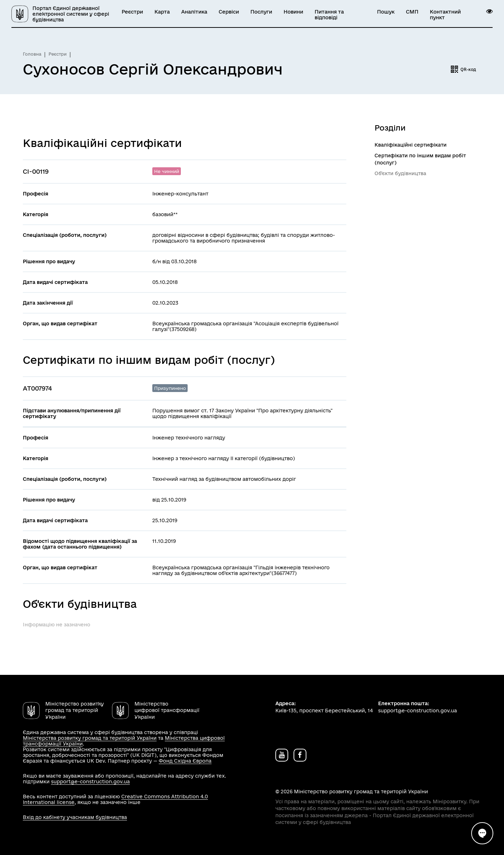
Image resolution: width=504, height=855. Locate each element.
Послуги (261, 12)
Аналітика (194, 12)
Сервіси (229, 12)
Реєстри (132, 12)
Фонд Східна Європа (185, 761)
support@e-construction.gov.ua (90, 782)
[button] (489, 11)
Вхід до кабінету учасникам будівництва (75, 817)
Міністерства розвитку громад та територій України (90, 738)
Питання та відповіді (329, 15)
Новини (293, 12)
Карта (162, 12)
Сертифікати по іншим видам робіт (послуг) (420, 159)
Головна (32, 54)
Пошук (386, 12)
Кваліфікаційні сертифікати (411, 145)
